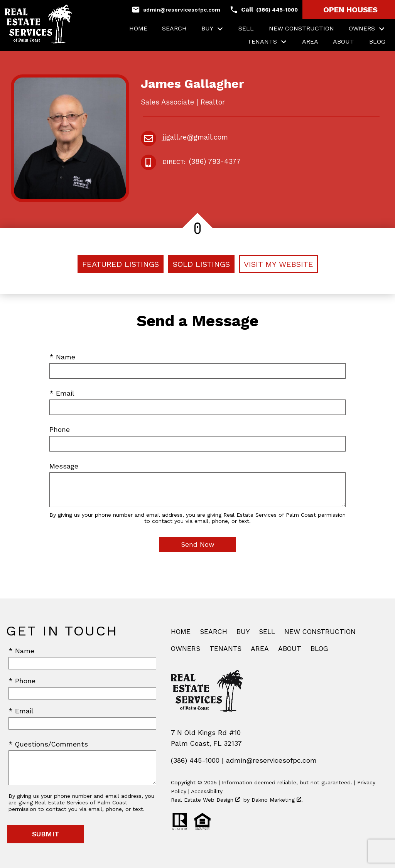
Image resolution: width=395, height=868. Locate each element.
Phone (60, 430)
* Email (62, 393)
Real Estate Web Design (205, 800)
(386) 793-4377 (202, 162)
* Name (62, 357)
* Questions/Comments (48, 744)
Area (310, 42)
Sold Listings (201, 264)
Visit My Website (279, 264)
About (344, 42)
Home (138, 29)
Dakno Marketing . (277, 800)
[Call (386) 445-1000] (264, 10)
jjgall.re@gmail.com (195, 137)
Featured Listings (121, 264)
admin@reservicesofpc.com (271, 760)
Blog (377, 42)
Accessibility (207, 791)
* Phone (22, 681)
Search (174, 29)
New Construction (301, 29)
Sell (246, 29)
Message (64, 466)
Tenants (225, 649)
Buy (243, 632)
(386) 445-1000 (195, 760)
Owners (186, 649)
